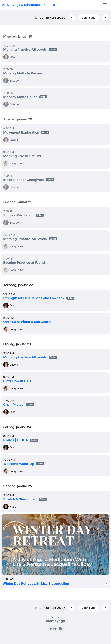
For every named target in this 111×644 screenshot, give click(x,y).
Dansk (55, 629)
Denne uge (88, 18)
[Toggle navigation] (105, 5)
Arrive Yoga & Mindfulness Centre (28, 5)
